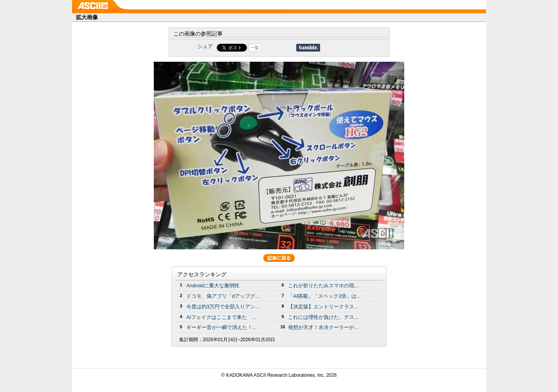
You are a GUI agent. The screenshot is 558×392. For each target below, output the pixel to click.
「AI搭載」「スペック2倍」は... (324, 296)
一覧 (255, 48)
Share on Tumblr (308, 48)
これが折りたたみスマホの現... (323, 285)
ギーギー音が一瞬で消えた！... (221, 327)
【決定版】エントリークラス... (323, 307)
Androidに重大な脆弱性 (213, 285)
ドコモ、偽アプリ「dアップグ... (223, 296)
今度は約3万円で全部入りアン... (223, 307)
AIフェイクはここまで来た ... (221, 317)
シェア (205, 46)
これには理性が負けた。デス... (323, 317)
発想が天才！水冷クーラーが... (323, 327)
